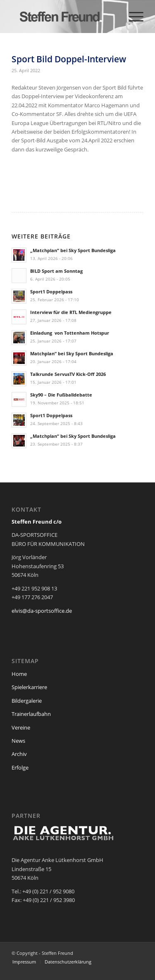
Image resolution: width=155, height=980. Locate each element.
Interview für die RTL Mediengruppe (71, 312)
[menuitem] (132, 17)
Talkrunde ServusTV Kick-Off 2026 (68, 374)
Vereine (21, 727)
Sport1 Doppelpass (51, 292)
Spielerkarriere (29, 687)
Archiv (19, 754)
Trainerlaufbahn (31, 714)
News (18, 741)
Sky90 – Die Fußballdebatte (61, 395)
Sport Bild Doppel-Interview (69, 59)
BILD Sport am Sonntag (56, 271)
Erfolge (20, 767)
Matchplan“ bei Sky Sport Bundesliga (72, 353)
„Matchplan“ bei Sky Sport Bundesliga (73, 250)
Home (19, 674)
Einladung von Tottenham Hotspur (70, 333)
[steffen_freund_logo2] (64, 17)
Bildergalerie (27, 701)
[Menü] (132, 17)
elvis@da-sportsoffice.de (42, 611)
